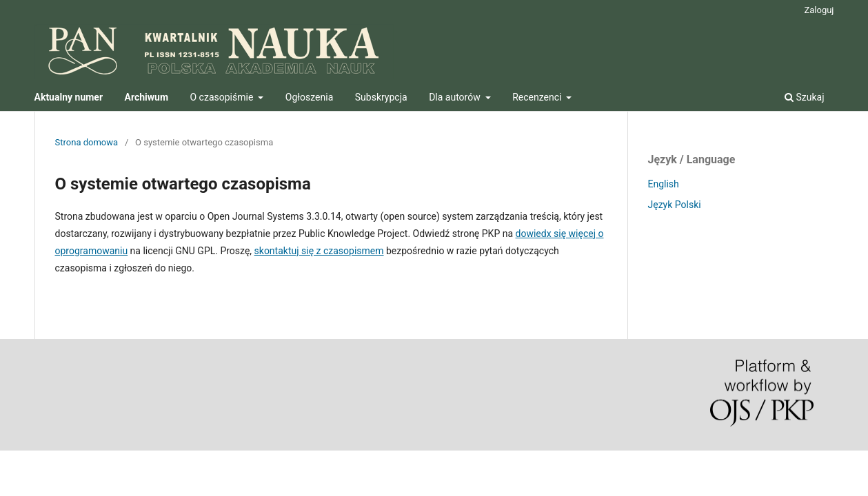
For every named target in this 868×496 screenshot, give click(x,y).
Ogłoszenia (310, 97)
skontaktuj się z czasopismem (319, 251)
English (664, 184)
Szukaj (805, 97)
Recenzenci (538, 97)
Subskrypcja (381, 97)
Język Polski (675, 205)
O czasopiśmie (223, 97)
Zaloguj (819, 10)
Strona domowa (87, 142)
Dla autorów (456, 97)
